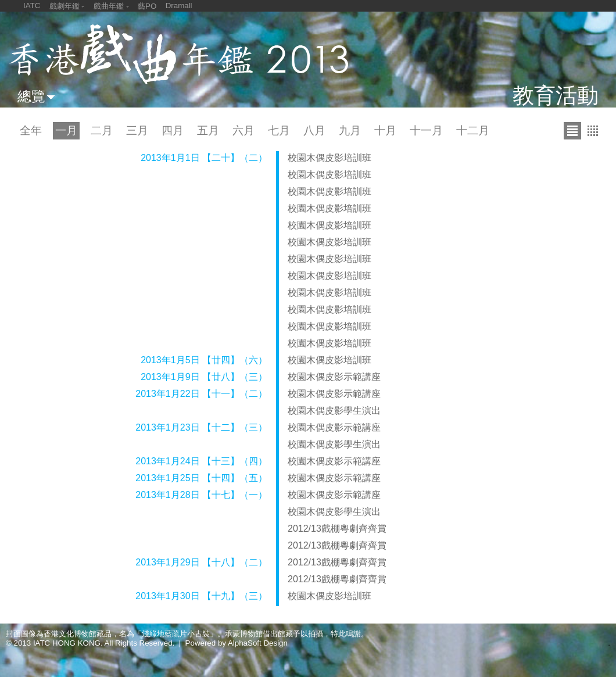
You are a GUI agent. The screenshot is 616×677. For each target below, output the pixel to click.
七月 (279, 130)
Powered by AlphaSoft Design (237, 643)
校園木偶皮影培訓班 (330, 158)
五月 (208, 130)
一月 (66, 130)
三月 (137, 130)
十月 (385, 130)
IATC (32, 6)
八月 (314, 130)
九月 (350, 130)
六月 (243, 130)
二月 (102, 130)
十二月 (473, 130)
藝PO (147, 6)
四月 (173, 130)
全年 (31, 130)
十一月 (426, 130)
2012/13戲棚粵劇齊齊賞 (337, 529)
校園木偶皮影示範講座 (334, 377)
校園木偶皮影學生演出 (334, 411)
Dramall (179, 6)
